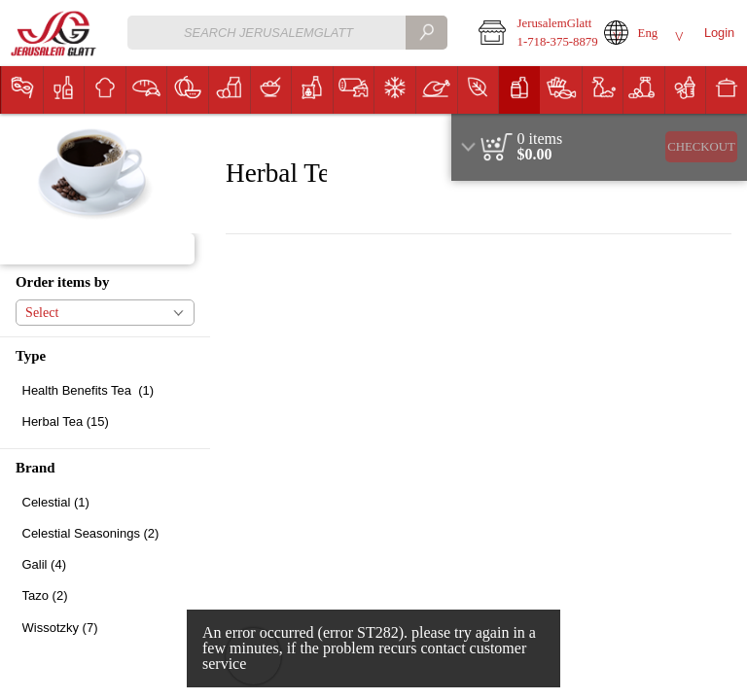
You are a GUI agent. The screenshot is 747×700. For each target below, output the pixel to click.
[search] (426, 33)
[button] (528, 33)
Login (719, 33)
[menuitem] (22, 90)
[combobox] (287, 33)
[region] (599, 147)
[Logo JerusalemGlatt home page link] (55, 34)
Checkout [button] (701, 147)
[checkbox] (105, 390)
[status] (540, 139)
